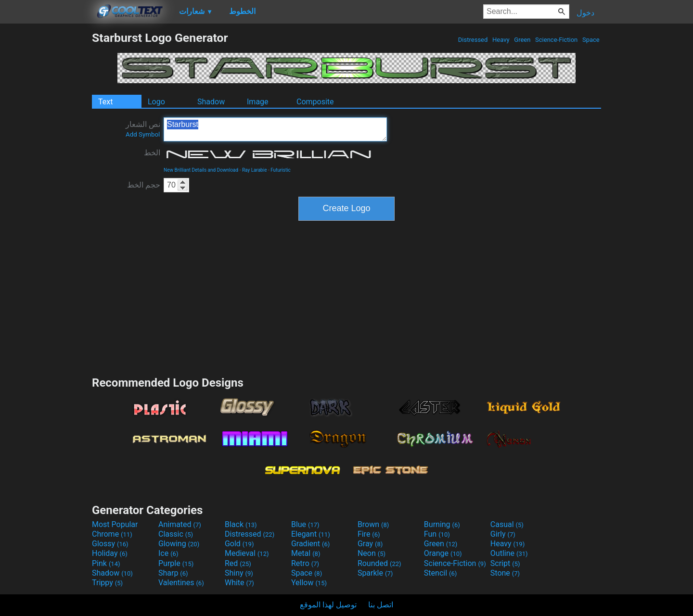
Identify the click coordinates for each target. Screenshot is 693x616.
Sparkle (375, 573)
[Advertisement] (46, 175)
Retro (305, 563)
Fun (437, 534)
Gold (239, 544)
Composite (315, 102)
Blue (305, 524)
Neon (372, 553)
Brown (373, 524)
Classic (176, 534)
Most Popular (115, 524)
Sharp (173, 573)
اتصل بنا (381, 605)
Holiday (110, 553)
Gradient (310, 544)
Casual (507, 524)
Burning (442, 524)
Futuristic (281, 170)
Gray (370, 544)
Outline (509, 553)
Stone (505, 573)
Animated (180, 524)
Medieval (247, 553)
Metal (306, 553)
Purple (176, 563)
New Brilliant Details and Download (201, 170)
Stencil (440, 573)
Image (258, 102)
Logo (156, 102)
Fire (369, 534)
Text (105, 102)
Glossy (110, 544)
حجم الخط (144, 185)
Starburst (275, 129)
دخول (585, 13)
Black (241, 524)
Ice (168, 553)
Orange (443, 553)
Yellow (309, 583)
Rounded (379, 563)
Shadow (211, 102)
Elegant (311, 534)
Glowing (179, 544)
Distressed (473, 40)
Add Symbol (143, 134)
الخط (152, 153)
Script (505, 563)
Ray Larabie (255, 170)
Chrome (112, 534)
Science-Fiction (557, 40)
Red (238, 563)
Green (522, 40)
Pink (106, 563)
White (239, 583)
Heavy (501, 40)
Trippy (107, 583)
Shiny (239, 573)
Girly (503, 534)
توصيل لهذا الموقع (328, 605)
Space (591, 40)
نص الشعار (143, 129)
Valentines (181, 583)
